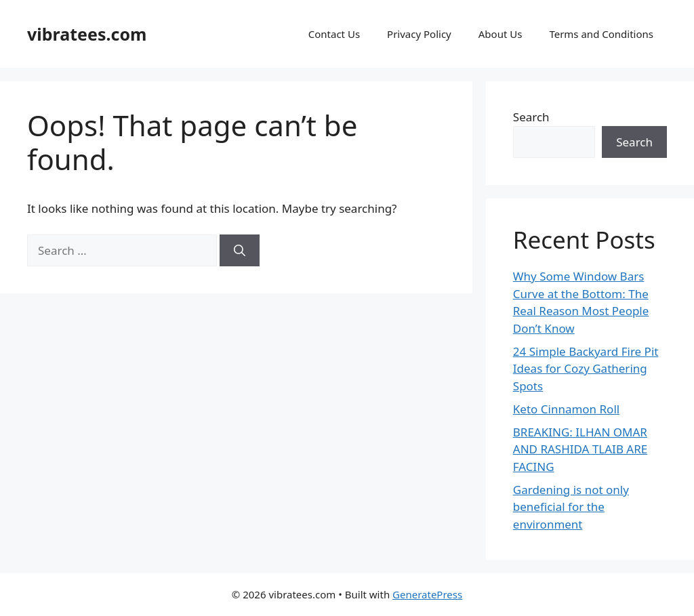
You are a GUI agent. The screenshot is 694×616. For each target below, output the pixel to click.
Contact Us (334, 34)
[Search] (240, 251)
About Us (501, 34)
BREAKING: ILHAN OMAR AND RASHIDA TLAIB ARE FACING (580, 449)
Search (531, 117)
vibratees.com (87, 34)
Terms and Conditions (601, 34)
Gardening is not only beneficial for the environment (571, 507)
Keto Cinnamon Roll (566, 409)
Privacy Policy (419, 34)
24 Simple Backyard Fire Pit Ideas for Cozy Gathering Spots (586, 369)
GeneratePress (427, 594)
